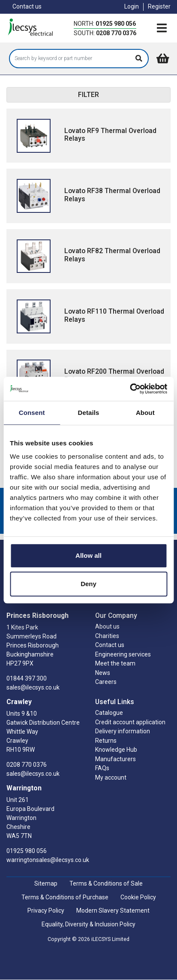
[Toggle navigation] (162, 29)
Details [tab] (89, 413)
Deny (88, 584)
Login (132, 6)
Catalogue (109, 713)
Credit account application (130, 722)
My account (111, 777)
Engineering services (123, 654)
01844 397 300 (27, 678)
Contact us (27, 6)
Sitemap (46, 883)
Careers (106, 682)
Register (159, 6)
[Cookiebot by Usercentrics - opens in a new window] (130, 389)
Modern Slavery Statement (113, 910)
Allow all (88, 555)
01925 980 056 (116, 24)
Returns (106, 741)
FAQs (102, 768)
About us (107, 626)
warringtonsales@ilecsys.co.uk (48, 860)
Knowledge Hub (116, 750)
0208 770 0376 (116, 33)
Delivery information (123, 731)
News (103, 673)
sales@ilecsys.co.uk (33, 687)
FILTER (88, 95)
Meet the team (115, 663)
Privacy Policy (46, 910)
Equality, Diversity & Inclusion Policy (88, 924)
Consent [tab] (32, 413)
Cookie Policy (138, 897)
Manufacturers (115, 759)
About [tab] (145, 413)
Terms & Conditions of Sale (106, 883)
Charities (107, 636)
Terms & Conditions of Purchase (65, 897)
